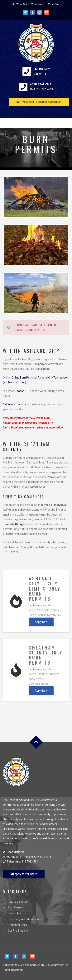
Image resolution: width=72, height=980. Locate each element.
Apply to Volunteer (24, 874)
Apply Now (41, 622)
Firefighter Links (17, 925)
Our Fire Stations (18, 931)
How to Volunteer (18, 902)
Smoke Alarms (17, 913)
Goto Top (36, 742)
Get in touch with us (15, 404)
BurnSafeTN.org (13, 524)
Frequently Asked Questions (25, 919)
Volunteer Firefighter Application (39, 102)
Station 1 (21, 391)
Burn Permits (16, 907)
